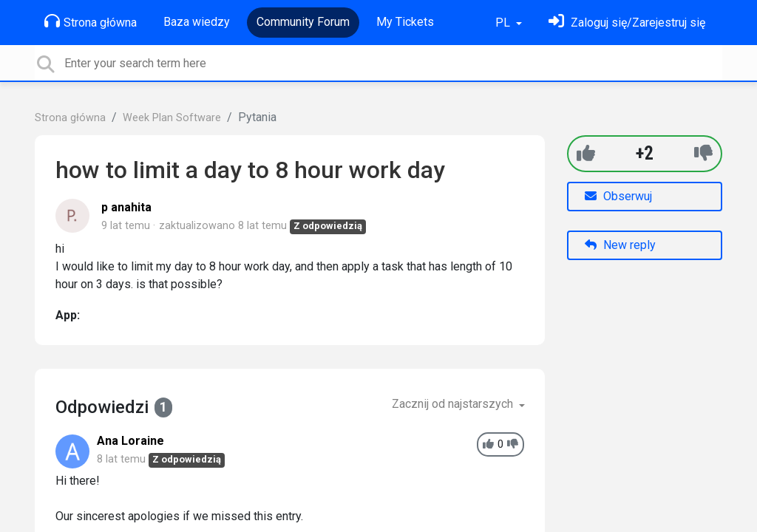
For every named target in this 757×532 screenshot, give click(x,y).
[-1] (703, 153)
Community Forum (303, 22)
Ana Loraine (130, 441)
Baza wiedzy (197, 22)
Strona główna (91, 21)
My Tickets (405, 22)
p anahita (126, 207)
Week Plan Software (172, 118)
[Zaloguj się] (627, 23)
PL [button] (504, 23)
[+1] (586, 153)
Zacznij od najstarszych (454, 404)
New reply (620, 245)
